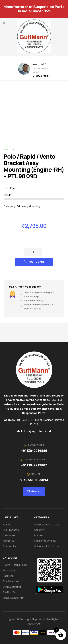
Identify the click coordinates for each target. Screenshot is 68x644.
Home (6, 524)
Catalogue (11, 535)
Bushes (39, 535)
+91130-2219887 (34, 465)
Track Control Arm (14, 598)
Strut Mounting (12, 587)
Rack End (8, 576)
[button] (4, 23)
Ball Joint (39, 530)
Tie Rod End (10, 592)
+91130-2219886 (34, 451)
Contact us (10, 546)
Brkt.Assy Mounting (28, 206)
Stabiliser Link (11, 581)
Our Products (11, 530)
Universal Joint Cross (47, 524)
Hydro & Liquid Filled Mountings (15, 568)
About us (8, 541)
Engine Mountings (45, 541)
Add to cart (36, 262)
